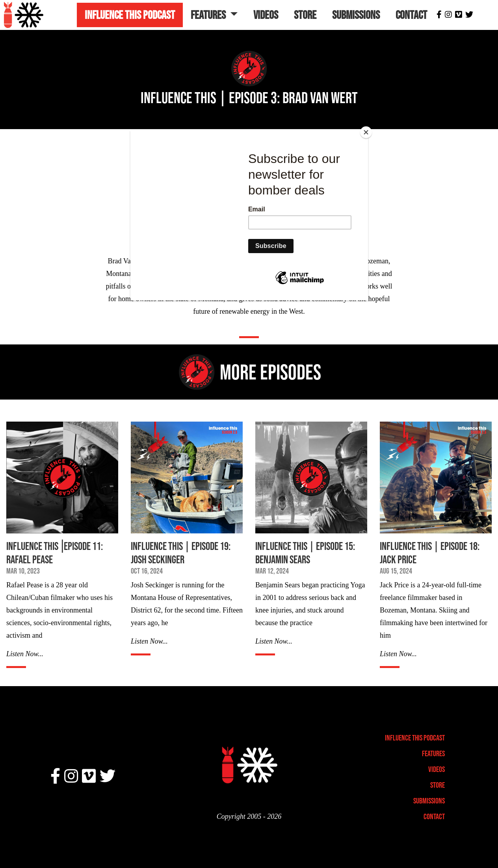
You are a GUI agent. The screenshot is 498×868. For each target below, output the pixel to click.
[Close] (366, 132)
